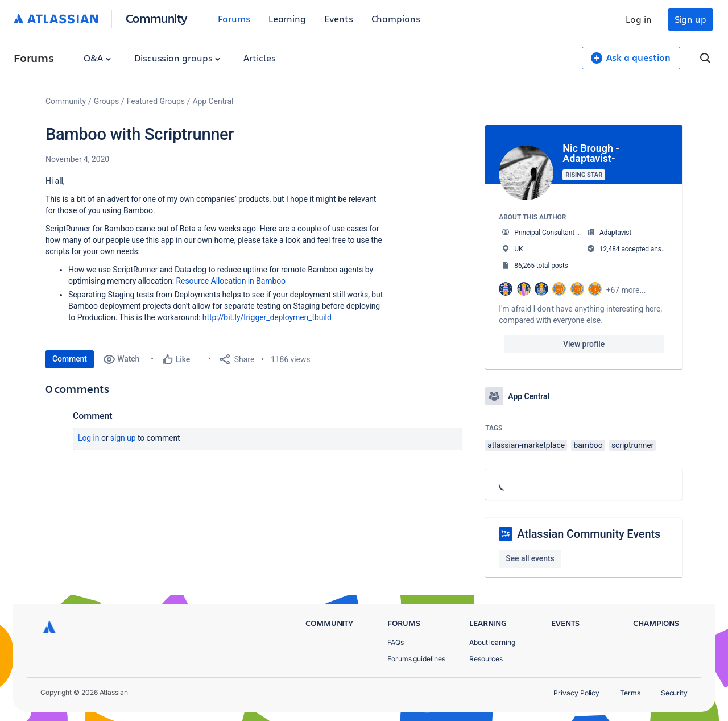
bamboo (588, 445)
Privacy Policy (576, 693)
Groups (106, 101)
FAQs (396, 642)
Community (157, 18)
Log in (639, 19)
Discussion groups (177, 58)
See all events (530, 558)
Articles (259, 58)
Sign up (690, 19)
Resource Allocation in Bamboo (231, 281)
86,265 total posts (541, 266)
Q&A (97, 58)
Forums (234, 18)
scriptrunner (632, 445)
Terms (630, 693)
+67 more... (626, 290)
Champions (396, 18)
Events (339, 18)
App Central (213, 101)
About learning (492, 642)
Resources (486, 659)
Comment (70, 359)
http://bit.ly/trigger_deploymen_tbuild (267, 317)
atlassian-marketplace (526, 445)
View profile (584, 344)
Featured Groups (156, 101)
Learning (287, 18)
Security (674, 693)
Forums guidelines (416, 659)
